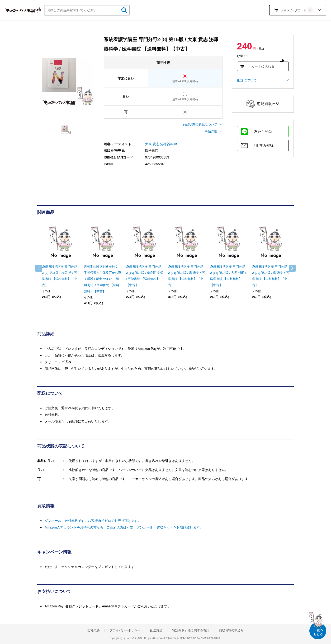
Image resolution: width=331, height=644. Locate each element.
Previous (42, 268)
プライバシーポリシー (125, 630)
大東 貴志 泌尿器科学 (161, 144)
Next (289, 268)
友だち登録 (263, 132)
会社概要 (94, 630)
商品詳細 (214, 131)
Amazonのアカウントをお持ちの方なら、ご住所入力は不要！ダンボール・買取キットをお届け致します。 (124, 527)
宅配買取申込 (268, 104)
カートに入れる (257, 66)
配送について (263, 80)
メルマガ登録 (263, 145)
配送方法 (156, 630)
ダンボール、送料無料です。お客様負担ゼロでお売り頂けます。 (93, 521)
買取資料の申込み (231, 630)
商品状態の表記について (203, 124)
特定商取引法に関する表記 (191, 630)
